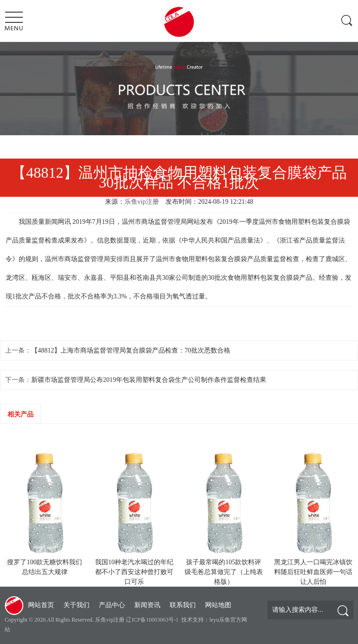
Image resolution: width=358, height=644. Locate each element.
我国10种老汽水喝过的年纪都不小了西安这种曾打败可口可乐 (134, 572)
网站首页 (41, 605)
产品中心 (112, 605)
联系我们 (183, 605)
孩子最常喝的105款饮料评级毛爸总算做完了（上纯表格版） (224, 572)
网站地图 (218, 605)
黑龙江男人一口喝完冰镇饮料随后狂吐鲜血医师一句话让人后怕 (313, 572)
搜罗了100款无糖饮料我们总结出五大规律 (45, 567)
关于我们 (76, 605)
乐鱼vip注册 (142, 202)
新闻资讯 (147, 605)
